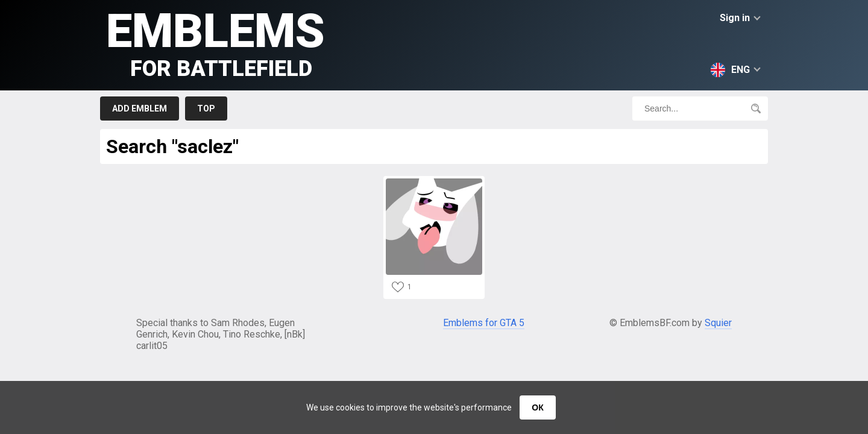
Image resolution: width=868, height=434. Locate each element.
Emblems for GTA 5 (484, 323)
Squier (718, 323)
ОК (537, 407)
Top (206, 108)
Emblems (215, 42)
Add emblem (140, 108)
